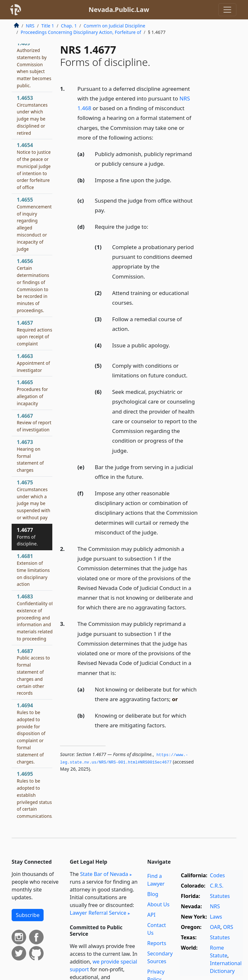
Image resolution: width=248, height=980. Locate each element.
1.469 (34, 64)
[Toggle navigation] (227, 10)
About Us (158, 904)
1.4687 (33, 672)
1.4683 (35, 617)
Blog (153, 894)
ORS (228, 927)
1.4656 (33, 285)
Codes (217, 875)
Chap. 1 (69, 26)
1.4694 (31, 733)
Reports (157, 943)
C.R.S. (217, 886)
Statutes (220, 896)
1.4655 (34, 224)
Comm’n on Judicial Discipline (114, 26)
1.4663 (33, 363)
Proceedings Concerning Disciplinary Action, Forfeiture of (81, 32)
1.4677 (27, 537)
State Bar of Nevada (104, 874)
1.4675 (34, 500)
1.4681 (33, 570)
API (151, 915)
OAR (215, 927)
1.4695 (35, 795)
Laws (216, 917)
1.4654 (34, 166)
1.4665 (32, 392)
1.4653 (32, 115)
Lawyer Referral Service (98, 913)
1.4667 (34, 423)
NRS (30, 26)
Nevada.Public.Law (119, 10)
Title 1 (48, 26)
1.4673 (30, 456)
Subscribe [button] (28, 915)
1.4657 (35, 333)
